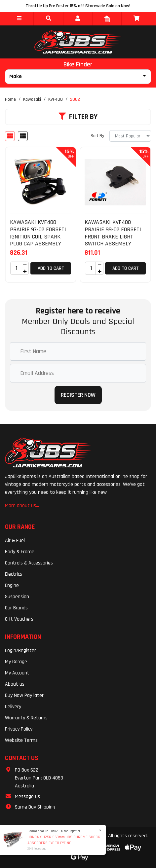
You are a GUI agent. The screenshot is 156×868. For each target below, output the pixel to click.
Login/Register (20, 651)
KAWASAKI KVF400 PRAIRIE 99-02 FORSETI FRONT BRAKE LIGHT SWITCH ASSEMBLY (113, 233)
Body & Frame (20, 552)
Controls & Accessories (29, 563)
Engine (12, 585)
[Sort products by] (130, 136)
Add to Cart (51, 268)
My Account (17, 673)
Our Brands (16, 608)
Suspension (17, 597)
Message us (27, 796)
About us (15, 684)
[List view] (23, 136)
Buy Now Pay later (24, 695)
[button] (19, 19)
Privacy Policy (19, 729)
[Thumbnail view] (10, 136)
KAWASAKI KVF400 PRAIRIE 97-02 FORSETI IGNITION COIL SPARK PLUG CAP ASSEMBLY (38, 233)
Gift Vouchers (19, 619)
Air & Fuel (15, 541)
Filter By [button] (78, 117)
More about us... (22, 506)
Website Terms (21, 740)
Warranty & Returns (26, 718)
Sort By (97, 136)
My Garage (16, 662)
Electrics (14, 574)
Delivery (13, 707)
